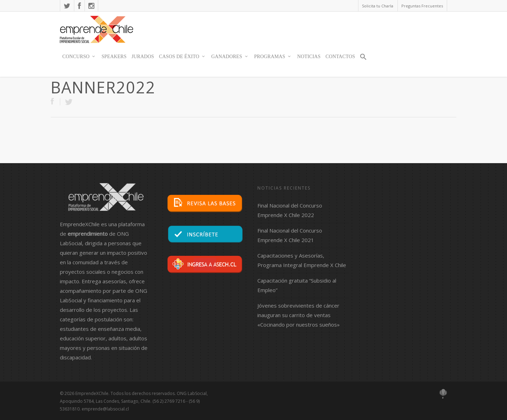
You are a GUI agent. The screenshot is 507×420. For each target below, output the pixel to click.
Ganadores (230, 57)
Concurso (79, 57)
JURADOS (143, 57)
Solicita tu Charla (378, 6)
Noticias (309, 57)
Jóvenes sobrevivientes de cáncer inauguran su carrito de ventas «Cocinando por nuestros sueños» (299, 315)
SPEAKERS (114, 57)
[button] (363, 60)
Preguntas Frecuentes (422, 6)
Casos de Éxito (183, 57)
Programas (273, 57)
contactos (340, 57)
